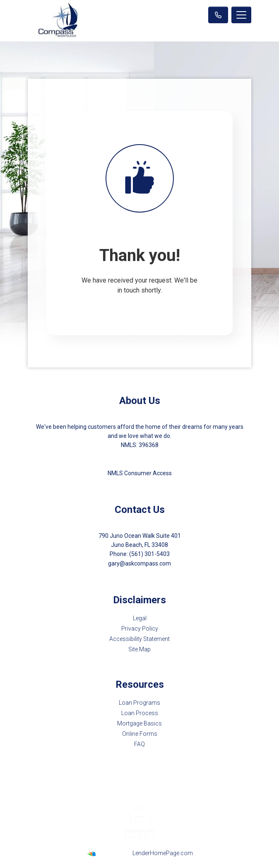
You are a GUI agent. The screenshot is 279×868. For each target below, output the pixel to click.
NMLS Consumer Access (140, 473)
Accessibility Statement (139, 639)
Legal (140, 618)
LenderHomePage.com (163, 853)
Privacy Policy (140, 629)
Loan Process (140, 713)
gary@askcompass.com (139, 563)
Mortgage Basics (139, 723)
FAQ (139, 744)
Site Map (139, 649)
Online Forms (140, 734)
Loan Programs (139, 703)
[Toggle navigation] (241, 15)
